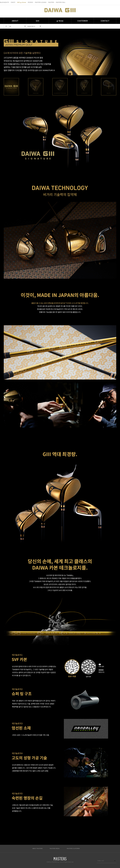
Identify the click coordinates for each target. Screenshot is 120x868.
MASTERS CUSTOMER (73, 849)
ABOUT (15, 21)
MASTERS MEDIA (55, 849)
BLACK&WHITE (4, 2)
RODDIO (31, 2)
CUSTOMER (83, 21)
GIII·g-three (22, 2)
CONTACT (105, 21)
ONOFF (13, 2)
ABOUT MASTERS (37, 849)
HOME (6, 26)
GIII (38, 21)
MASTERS (51, 2)
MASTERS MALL (61, 2)
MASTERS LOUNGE (41, 2)
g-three (60, 21)
